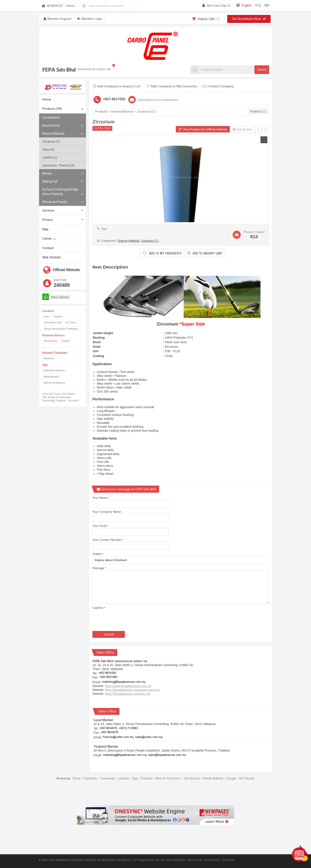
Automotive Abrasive (54, 370)
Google (231, 778)
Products (101, 112)
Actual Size (242, 129)
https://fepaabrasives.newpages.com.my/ (132, 690)
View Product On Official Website (203, 129)
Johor (47, 316)
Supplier (66, 341)
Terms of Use (195, 860)
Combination (51, 118)
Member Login (90, 19)
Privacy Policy (212, 860)
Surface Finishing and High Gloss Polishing (63, 192)
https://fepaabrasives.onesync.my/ (128, 694)
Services (48, 211)
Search (262, 70)
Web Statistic (52, 257)
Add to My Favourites (165, 253)
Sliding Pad (63, 182)
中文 (258, 5)
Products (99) (63, 109)
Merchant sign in (216, 6)
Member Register (58, 19)
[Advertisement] (155, 793)
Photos (48, 220)
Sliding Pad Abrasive (54, 383)
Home (47, 99)
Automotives (63, 126)
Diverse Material (63, 134)
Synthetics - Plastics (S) (58, 165)
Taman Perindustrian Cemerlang (61, 329)
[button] (264, 140)
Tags (135, 778)
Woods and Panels (63, 202)
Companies (107, 778)
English (247, 5)
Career (49, 239)
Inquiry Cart (206, 19)
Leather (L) (50, 157)
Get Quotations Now (249, 19)
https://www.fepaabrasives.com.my (128, 686)
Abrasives (49, 358)
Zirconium (104, 122)
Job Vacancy (192, 778)
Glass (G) (48, 149)
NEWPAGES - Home (58, 6)
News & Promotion (168, 778)
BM (267, 5)
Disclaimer (228, 860)
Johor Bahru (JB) (53, 322)
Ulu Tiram (70, 322)
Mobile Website (213, 778)
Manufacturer (51, 341)
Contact (48, 248)
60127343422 (60, 297)
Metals (63, 174)
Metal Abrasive (51, 377)
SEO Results (247, 778)
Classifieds (90, 778)
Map (45, 229)
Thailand (58, 316)
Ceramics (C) (51, 142)
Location (123, 778)
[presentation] (125, 619)
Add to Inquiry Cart (207, 253)
